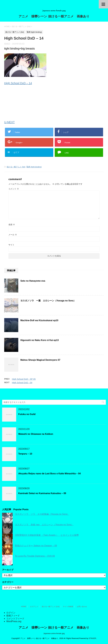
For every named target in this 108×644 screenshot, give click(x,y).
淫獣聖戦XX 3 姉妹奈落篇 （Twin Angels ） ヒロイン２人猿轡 (47, 535)
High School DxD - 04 (22, 383)
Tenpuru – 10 (25, 454)
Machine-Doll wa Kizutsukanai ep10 (39, 320)
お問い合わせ (82, 607)
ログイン (11, 613)
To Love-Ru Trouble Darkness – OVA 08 (35, 556)
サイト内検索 (68, 607)
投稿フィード (13, 616)
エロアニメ (34, 607)
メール (13, 235)
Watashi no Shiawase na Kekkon (36, 434)
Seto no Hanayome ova (33, 281)
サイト (11, 245)
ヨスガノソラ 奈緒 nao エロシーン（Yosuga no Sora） (44, 525)
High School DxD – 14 (18, 83)
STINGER (92, 638)
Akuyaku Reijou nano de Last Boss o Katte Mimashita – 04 (49, 474)
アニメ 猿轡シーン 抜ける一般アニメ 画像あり (54, 17)
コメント (14, 189)
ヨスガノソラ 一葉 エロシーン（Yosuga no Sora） (48, 301)
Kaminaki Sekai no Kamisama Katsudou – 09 (42, 493)
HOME (24, 607)
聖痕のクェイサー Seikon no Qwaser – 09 (36, 546)
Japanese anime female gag (54, 633)
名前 (12, 225)
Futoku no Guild (27, 414)
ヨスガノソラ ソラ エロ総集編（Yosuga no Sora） (42, 514)
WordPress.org (14, 621)
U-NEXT (9, 122)
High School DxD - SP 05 (24, 379)
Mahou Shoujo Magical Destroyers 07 (40, 360)
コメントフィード (15, 619)
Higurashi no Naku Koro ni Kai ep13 (40, 340)
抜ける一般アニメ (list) (16, 167)
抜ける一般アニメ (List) (51, 607)
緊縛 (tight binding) (34, 167)
